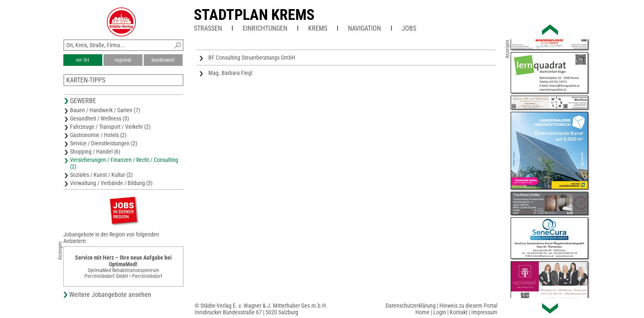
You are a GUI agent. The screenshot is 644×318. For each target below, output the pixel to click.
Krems (318, 28)
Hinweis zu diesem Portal (468, 306)
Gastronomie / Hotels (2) (98, 135)
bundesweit (163, 60)
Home (422, 312)
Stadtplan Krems (254, 15)
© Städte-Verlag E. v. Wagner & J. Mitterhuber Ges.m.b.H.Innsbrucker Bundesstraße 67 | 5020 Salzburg (261, 309)
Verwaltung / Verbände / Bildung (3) (111, 183)
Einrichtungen (265, 28)
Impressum (484, 312)
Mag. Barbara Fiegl (230, 73)
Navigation (364, 28)
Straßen (208, 28)
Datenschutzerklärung (411, 306)
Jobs (409, 28)
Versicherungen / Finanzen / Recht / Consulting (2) (124, 163)
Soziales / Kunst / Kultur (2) (101, 175)
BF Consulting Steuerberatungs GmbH (252, 58)
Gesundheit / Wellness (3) (99, 118)
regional (123, 60)
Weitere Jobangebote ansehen (110, 295)
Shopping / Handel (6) (95, 152)
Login (440, 312)
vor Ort (83, 60)
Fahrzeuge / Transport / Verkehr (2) (110, 127)
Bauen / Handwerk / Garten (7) (105, 110)
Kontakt (459, 312)
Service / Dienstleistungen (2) (104, 143)
